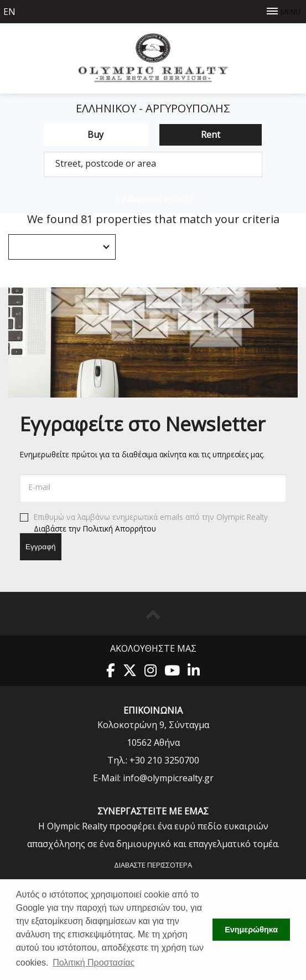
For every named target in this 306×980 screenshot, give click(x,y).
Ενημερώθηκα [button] (251, 930)
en (9, 12)
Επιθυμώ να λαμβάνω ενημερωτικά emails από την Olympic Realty (144, 523)
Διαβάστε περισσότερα (153, 865)
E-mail (40, 487)
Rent (211, 135)
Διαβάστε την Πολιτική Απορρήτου (95, 528)
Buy (95, 135)
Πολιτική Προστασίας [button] (94, 963)
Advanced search (153, 199)
